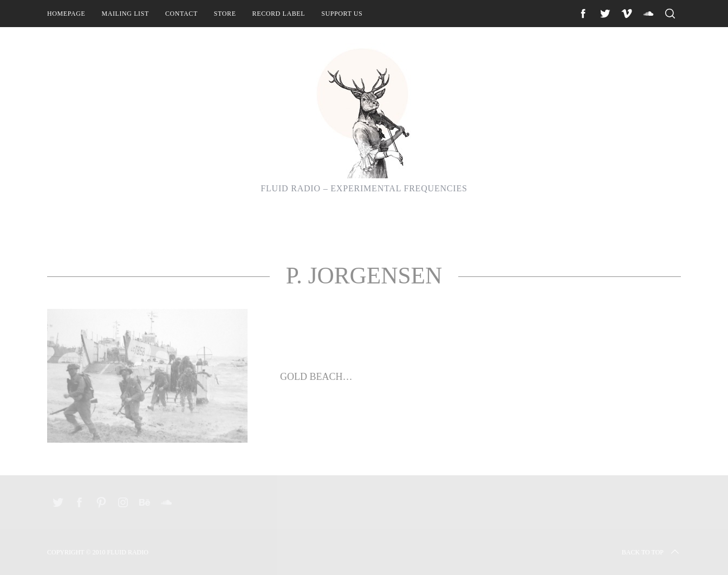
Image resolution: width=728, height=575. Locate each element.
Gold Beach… (316, 377)
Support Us (342, 14)
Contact (181, 14)
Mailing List (125, 14)
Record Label (279, 14)
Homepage (66, 14)
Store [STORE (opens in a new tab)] (225, 14)
